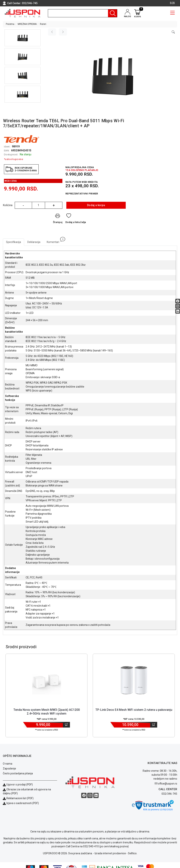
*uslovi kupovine (13, 159)
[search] (83, 13)
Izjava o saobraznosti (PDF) (23, 803)
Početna (10, 24)
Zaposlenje (9, 769)
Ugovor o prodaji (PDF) (18, 785)
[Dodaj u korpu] (66, 725)
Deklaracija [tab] (34, 242)
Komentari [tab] (55, 241)
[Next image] (63, 32)
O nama (8, 764)
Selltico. (133, 853)
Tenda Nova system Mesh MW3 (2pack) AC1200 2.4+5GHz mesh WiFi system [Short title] (47, 712)
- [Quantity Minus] (23, 205)
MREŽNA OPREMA (27, 24)
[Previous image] (52, 32)
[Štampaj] (58, 219)
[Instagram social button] (178, 306)
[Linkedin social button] (178, 311)
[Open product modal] (173, 32)
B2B (172, 3)
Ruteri (43, 24)
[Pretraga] (113, 13)
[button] (23, 38)
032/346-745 (30, 3)
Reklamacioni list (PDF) (18, 798)
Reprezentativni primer (82, 194)
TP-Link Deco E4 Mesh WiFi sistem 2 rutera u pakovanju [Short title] (134, 710)
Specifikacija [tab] (13, 242)
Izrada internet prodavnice (110, 853)
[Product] (47, 680)
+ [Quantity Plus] (54, 205)
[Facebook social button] (178, 301)
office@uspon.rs (168, 784)
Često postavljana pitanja (18, 773)
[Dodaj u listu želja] (76, 219)
